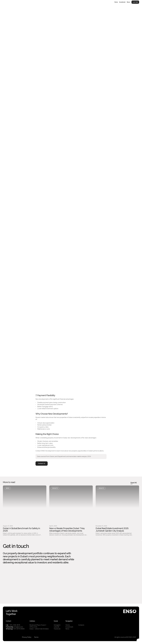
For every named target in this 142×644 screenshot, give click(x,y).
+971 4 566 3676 (15, 625)
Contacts (81, 625)
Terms (36, 637)
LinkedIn (57, 627)
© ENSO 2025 (131, 637)
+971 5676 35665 (19, 629)
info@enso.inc (19, 627)
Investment (122, 2)
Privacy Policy (27, 637)
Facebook (57, 629)
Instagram (57, 625)
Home (116, 2)
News (128, 2)
